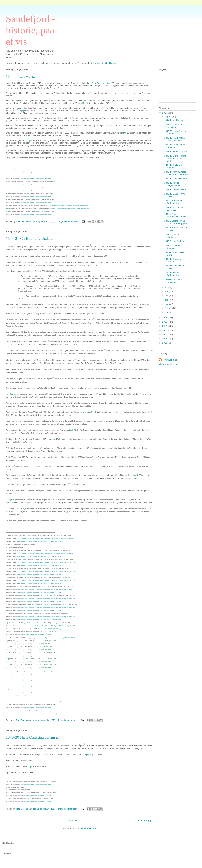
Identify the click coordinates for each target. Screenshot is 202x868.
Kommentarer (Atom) (86, 828)
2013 (165, 330)
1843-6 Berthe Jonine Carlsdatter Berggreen (176, 222)
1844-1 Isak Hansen (22, 76)
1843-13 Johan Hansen (175, 179)
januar (168, 312)
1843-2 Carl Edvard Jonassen (174, 247)
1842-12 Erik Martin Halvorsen (174, 281)
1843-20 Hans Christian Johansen (33, 737)
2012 (165, 334)
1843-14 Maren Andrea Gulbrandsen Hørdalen (176, 173)
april (167, 300)
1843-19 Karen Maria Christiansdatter (174, 139)
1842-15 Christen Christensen (173, 260)
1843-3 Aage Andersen (175, 241)
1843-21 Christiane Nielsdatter (30, 238)
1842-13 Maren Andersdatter (172, 274)
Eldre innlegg (144, 821)
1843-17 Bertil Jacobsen (176, 151)
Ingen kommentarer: (69, 221)
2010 (165, 343)
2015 (165, 322)
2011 (165, 339)
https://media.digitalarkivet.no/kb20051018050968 (37, 784)
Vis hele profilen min (169, 364)
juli (167, 287)
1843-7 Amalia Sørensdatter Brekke (175, 215)
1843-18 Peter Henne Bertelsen (175, 146)
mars (168, 304)
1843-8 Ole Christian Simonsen (174, 209)
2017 (165, 113)
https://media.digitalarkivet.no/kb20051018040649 (37, 802)
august (168, 117)
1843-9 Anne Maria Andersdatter (173, 202)
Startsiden (73, 821)
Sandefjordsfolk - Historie (105, 63)
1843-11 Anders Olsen (175, 190)
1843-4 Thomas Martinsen (172, 236)
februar (169, 308)
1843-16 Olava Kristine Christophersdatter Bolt (175, 158)
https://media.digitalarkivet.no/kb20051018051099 (37, 796)
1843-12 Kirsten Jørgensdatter (172, 184)
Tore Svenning (170, 360)
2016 (165, 318)
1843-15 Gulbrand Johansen (173, 166)
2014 (165, 326)
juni (167, 291)
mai (167, 296)
